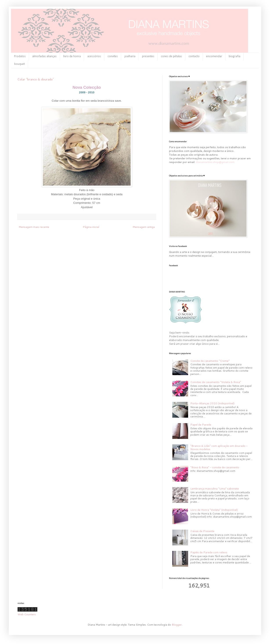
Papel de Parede (201, 425)
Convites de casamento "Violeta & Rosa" (216, 382)
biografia (235, 56)
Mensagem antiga (144, 227)
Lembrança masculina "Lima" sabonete (215, 489)
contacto (194, 56)
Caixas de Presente (202, 531)
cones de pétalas (171, 56)
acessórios (94, 56)
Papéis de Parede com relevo (209, 552)
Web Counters (27, 614)
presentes (148, 56)
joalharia (130, 56)
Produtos (20, 56)
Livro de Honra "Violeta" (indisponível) (214, 510)
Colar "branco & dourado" (36, 79)
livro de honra (72, 56)
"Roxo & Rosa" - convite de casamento (215, 467)
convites (113, 56)
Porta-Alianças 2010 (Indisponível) (212, 403)
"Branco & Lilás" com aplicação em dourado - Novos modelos (219, 447)
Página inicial (91, 227)
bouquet (20, 64)
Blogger (177, 625)
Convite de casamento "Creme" (210, 361)
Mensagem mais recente (34, 227)
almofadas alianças (44, 56)
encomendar (214, 56)
